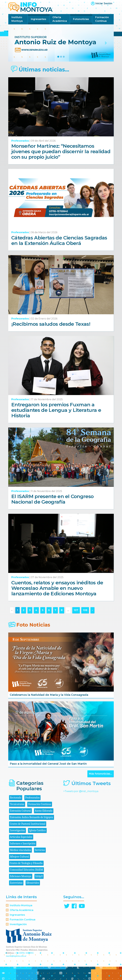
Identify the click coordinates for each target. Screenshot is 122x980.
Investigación (17, 830)
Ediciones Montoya (21, 876)
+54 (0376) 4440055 (24, 953)
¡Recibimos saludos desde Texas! (51, 324)
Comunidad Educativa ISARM (26, 870)
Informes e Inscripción (23, 844)
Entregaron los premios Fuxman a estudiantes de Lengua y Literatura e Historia (56, 410)
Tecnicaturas (17, 804)
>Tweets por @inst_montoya (81, 791)
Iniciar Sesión (104, 3)
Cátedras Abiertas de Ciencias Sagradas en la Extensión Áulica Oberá (59, 240)
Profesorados (20, 141)
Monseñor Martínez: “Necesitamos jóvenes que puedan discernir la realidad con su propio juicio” (61, 151)
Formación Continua (102, 19)
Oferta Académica (60, 19)
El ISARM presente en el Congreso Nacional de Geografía (53, 499)
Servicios (40, 850)
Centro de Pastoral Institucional (28, 824)
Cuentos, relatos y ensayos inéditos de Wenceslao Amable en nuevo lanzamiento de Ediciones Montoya (57, 588)
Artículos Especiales (21, 837)
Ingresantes (39, 19)
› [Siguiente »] (92, 610)
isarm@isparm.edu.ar (16, 956)
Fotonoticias (81, 19)
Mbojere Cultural (19, 857)
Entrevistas (16, 883)
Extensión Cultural (20, 811)
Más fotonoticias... (101, 774)
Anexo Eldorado (44, 811)
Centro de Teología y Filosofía (26, 863)
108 (85, 610)
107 (76, 610)
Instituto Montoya (17, 19)
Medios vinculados (20, 850)
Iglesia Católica (37, 830)
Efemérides (33, 883)
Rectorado (16, 798)
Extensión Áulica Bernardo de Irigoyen (31, 817)
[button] (16, 43)
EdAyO (39, 876)
